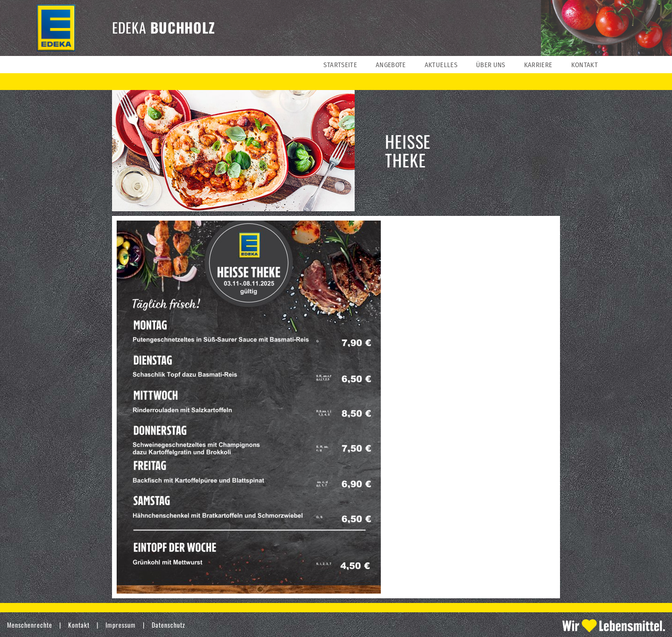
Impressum (121, 625)
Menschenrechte (30, 625)
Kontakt (79, 625)
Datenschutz (168, 625)
